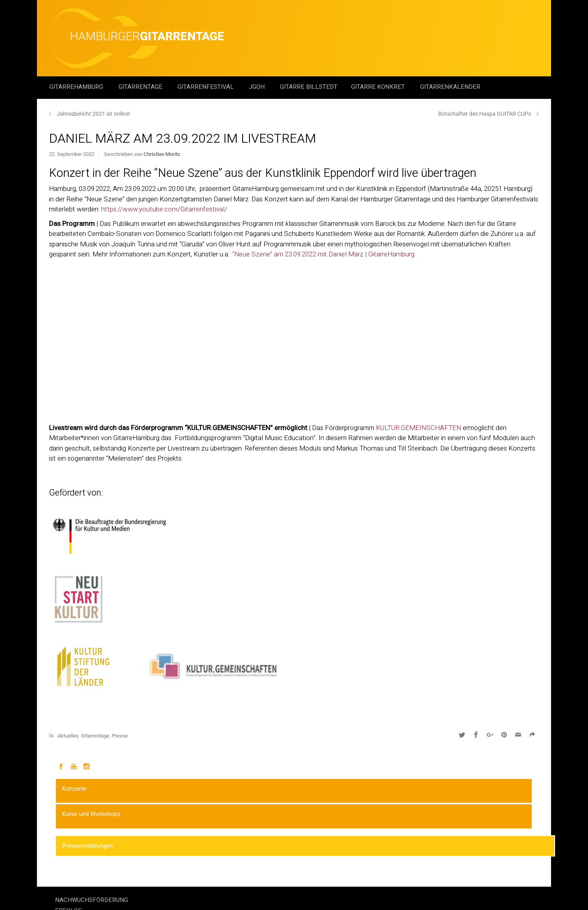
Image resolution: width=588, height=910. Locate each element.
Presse (120, 736)
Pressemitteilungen (87, 846)
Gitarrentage (141, 87)
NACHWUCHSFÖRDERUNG (92, 900)
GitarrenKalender (450, 87)
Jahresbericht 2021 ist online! (93, 114)
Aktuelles (68, 736)
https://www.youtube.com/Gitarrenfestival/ (164, 209)
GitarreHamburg (77, 87)
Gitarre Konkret (379, 87)
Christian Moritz (162, 154)
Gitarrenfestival (206, 87)
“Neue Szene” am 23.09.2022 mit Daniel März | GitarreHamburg (323, 254)
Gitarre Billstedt (309, 87)
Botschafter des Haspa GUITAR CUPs (485, 114)
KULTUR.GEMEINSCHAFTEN (419, 428)
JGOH (258, 87)
